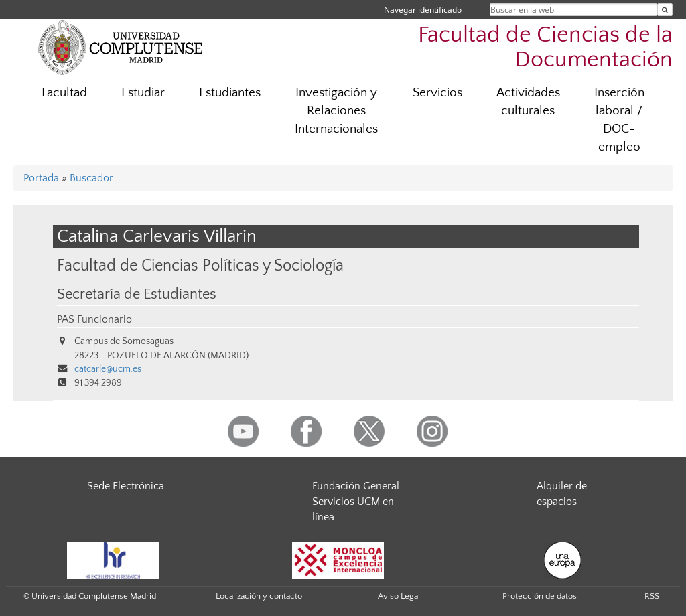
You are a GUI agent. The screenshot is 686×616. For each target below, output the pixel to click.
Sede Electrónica (126, 486)
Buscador (91, 178)
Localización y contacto (259, 596)
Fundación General (356, 486)
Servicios (437, 93)
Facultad (64, 93)
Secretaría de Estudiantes (137, 295)
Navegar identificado (423, 10)
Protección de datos (540, 596)
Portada (41, 178)
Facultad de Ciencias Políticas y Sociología (200, 265)
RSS (652, 596)
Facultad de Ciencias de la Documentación (545, 48)
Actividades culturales (528, 102)
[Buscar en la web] (665, 10)
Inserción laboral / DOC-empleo (619, 120)
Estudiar (143, 93)
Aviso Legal (399, 596)
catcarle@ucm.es (108, 369)
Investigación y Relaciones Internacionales (336, 111)
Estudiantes (230, 93)
